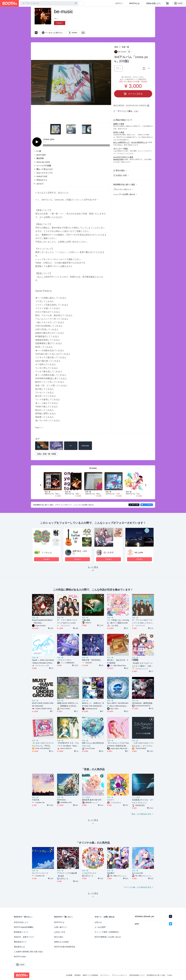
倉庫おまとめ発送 (61, 942)
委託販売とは (19, 947)
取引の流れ (120, 170)
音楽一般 (125, 47)
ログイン (119, 3)
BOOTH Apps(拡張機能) (24, 927)
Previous (33, 82)
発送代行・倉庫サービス (24, 937)
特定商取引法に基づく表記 (124, 185)
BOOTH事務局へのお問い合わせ (108, 937)
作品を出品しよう (153, 3)
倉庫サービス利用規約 (90, 975)
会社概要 (69, 975)
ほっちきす (109, 552)
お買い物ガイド (61, 927)
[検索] (76, 3)
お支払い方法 (121, 175)
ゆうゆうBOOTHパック (139, 142)
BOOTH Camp (20, 957)
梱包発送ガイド (20, 942)
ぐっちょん (47, 552)
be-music (93, 468)
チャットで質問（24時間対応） (107, 932)
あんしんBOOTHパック (121, 142)
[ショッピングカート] (167, 3)
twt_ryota (139, 552)
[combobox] (49, 3)
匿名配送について (21, 932)
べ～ (56, 19)
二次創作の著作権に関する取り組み (28, 952)
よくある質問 (100, 927)
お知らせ (98, 922)
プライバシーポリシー (122, 189)
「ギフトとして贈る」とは (127, 111)
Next (109, 82)
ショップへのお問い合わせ (124, 194)
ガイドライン (105, 975)
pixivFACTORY (118, 159)
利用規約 (78, 975)
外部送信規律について (137, 975)
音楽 (116, 47)
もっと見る (93, 570)
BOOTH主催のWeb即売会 (65, 947)
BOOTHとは (134, 3)
